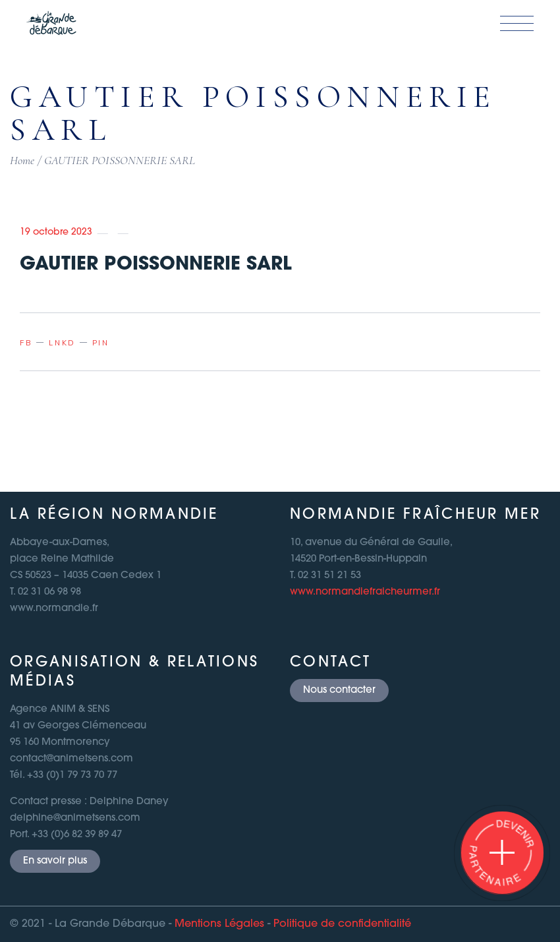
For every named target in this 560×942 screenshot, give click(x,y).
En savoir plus (55, 861)
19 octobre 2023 (56, 232)
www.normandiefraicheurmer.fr (365, 592)
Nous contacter (339, 691)
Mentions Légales (219, 924)
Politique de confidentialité (342, 924)
